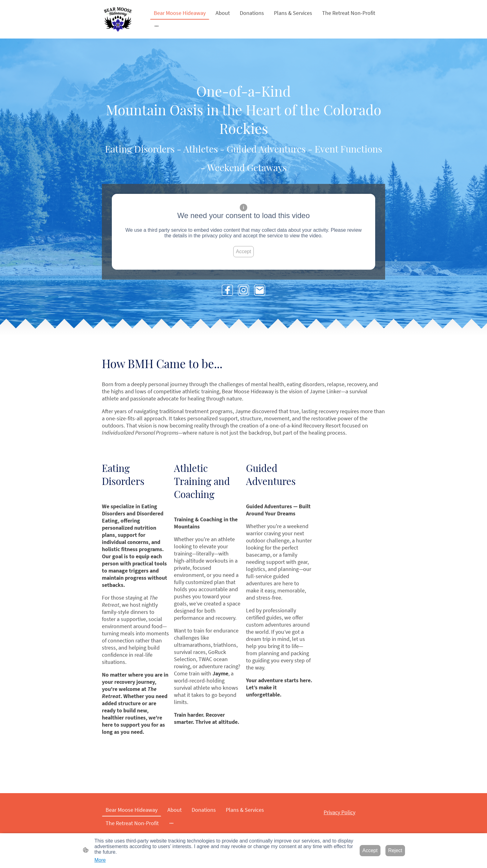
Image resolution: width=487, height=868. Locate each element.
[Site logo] (118, 19)
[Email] (260, 290)
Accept (244, 251)
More (100, 860)
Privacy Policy (339, 812)
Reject (395, 850)
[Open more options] (157, 26)
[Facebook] (227, 290)
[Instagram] (243, 290)
